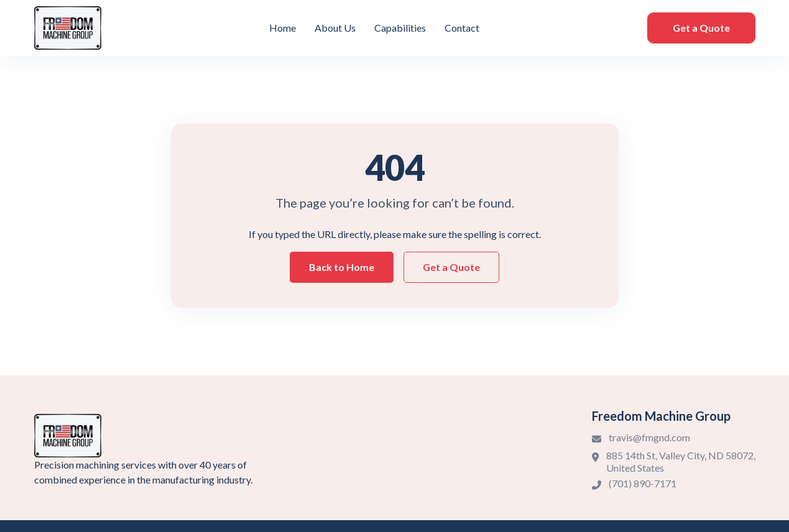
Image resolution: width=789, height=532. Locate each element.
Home (283, 28)
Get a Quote (701, 28)
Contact (462, 28)
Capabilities (400, 28)
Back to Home (342, 267)
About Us (335, 28)
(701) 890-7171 (643, 483)
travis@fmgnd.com (649, 437)
